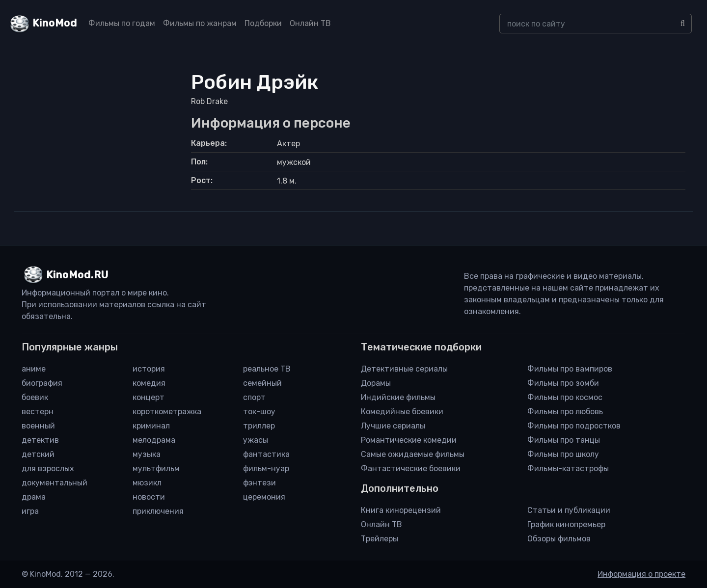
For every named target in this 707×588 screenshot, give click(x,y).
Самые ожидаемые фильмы (413, 454)
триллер (259, 426)
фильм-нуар (266, 468)
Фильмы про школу (563, 454)
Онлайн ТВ (310, 23)
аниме (34, 369)
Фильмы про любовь (565, 412)
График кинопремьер (566, 524)
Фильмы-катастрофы (568, 468)
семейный (262, 383)
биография (42, 383)
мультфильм (156, 468)
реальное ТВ (267, 369)
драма (34, 497)
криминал (151, 426)
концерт (149, 397)
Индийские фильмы (398, 397)
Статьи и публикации (569, 510)
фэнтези (259, 483)
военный (38, 426)
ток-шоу (259, 412)
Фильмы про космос (565, 397)
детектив (40, 440)
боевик (35, 397)
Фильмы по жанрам (200, 23)
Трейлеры (380, 539)
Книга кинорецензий (401, 510)
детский (38, 454)
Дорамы (376, 383)
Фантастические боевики (411, 468)
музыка (147, 454)
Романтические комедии (409, 440)
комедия (149, 383)
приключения (158, 511)
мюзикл (147, 483)
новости (149, 497)
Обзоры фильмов (559, 539)
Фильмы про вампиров (570, 369)
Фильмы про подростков (574, 426)
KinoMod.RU (77, 275)
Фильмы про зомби (563, 383)
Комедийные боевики (402, 412)
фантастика (266, 454)
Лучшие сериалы (393, 426)
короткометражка (167, 412)
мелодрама (154, 440)
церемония (264, 497)
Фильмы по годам (122, 23)
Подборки (263, 23)
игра (30, 511)
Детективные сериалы (404, 369)
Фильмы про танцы (564, 440)
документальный (54, 483)
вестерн (38, 412)
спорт (254, 397)
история (149, 369)
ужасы (256, 440)
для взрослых (48, 468)
